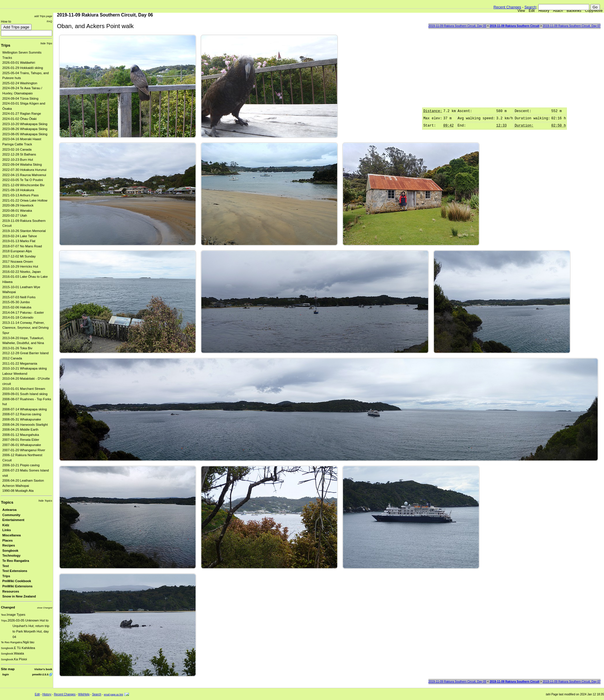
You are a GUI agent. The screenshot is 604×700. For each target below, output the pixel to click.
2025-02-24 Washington (20, 83)
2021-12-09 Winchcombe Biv (23, 185)
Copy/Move (594, 11)
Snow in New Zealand (19, 596)
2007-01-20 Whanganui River (24, 450)
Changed (8, 607)
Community (11, 515)
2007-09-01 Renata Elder (21, 440)
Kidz (6, 525)
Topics (7, 502)
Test (6, 566)
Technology (11, 555)
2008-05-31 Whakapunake (22, 419)
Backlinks (574, 11)
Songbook (10, 551)
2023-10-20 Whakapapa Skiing (25, 124)
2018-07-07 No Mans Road (22, 246)
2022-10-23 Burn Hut (18, 160)
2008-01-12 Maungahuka (21, 435)
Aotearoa (9, 510)
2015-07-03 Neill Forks (19, 297)
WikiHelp (84, 694)
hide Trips (46, 43)
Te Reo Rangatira (16, 561)
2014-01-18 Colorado (18, 317)
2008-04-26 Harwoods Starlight (25, 425)
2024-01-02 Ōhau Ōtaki (19, 119)
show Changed (45, 608)
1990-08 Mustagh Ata (18, 491)
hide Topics (45, 501)
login (6, 674)
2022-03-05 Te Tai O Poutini (23, 180)
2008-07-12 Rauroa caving (22, 414)
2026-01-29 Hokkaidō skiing (23, 68)
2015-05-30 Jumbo (16, 302)
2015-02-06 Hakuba (17, 307)
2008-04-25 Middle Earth (20, 429)
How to (6, 21)
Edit (532, 11)
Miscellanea (12, 535)
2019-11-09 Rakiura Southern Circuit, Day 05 (457, 26)
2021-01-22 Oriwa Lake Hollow (25, 200)
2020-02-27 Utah (15, 215)
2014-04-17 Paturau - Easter (23, 312)
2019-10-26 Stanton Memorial (24, 231)
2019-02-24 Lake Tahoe (20, 236)
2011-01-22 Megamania (20, 363)
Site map (8, 669)
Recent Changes (507, 7)
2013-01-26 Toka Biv (17, 348)
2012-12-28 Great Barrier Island (25, 353)
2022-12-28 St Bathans (19, 154)
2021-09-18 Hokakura (18, 190)
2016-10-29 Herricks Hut (20, 266)
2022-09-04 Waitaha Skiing (22, 165)
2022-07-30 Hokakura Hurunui (24, 170)
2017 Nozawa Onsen (18, 262)
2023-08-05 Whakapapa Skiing (25, 134)
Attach (558, 11)
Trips (6, 45)
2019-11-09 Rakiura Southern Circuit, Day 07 (572, 26)
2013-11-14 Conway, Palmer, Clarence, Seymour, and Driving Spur (25, 328)
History (544, 11)
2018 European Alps (17, 251)
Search (530, 7)
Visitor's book (43, 669)
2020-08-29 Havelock (18, 205)
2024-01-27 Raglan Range (22, 114)
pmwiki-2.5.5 (40, 674)
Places (8, 540)
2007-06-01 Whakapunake (22, 445)
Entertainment (13, 520)
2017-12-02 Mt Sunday (19, 256)
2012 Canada (12, 358)
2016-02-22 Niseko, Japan (22, 272)
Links (7, 530)
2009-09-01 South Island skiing (25, 394)
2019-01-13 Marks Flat (19, 241)
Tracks (7, 58)
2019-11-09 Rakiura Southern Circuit (514, 26)
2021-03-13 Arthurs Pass (20, 195)
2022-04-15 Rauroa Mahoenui (24, 175)
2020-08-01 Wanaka (17, 211)
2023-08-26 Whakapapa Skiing (25, 129)
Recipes (9, 545)
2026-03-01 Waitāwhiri (19, 63)
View (521, 11)
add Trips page (43, 16)
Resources (11, 591)
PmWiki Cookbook (17, 581)
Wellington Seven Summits (22, 52)
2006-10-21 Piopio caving (21, 465)
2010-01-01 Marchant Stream (24, 389)
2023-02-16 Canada (17, 149)
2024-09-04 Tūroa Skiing (20, 98)
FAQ (49, 21)
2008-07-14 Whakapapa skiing (25, 409)
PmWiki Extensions (17, 586)
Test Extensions (15, 571)
